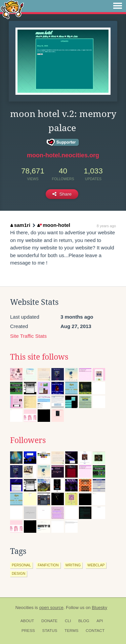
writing (73, 565)
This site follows (39, 357)
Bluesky (99, 608)
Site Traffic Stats (28, 336)
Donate (49, 621)
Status (50, 631)
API (100, 621)
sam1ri (20, 225)
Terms (71, 631)
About (27, 621)
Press (28, 631)
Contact (95, 631)
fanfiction (48, 565)
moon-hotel (54, 225)
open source (51, 608)
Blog (84, 621)
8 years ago (106, 226)
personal (21, 565)
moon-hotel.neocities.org (63, 155)
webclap (96, 565)
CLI (68, 621)
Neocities (25, 608)
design (18, 573)
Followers (28, 440)
